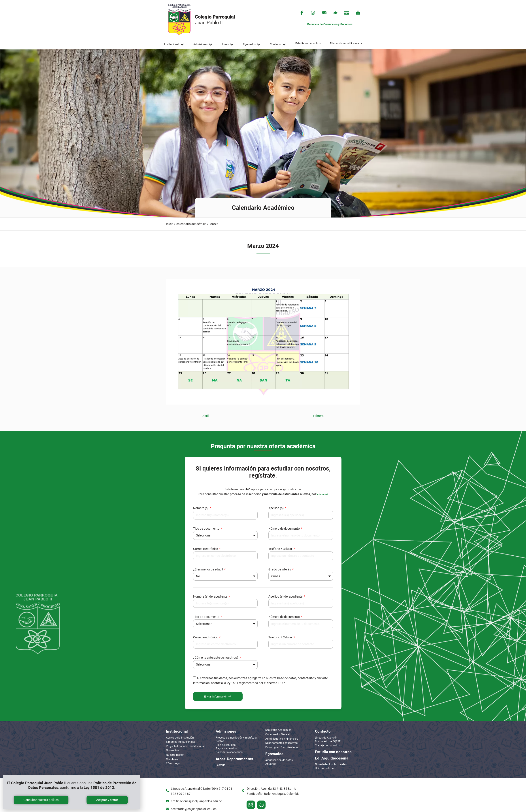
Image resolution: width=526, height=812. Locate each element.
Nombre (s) (201, 508)
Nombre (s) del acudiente (211, 596)
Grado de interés (280, 569)
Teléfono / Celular (281, 549)
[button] (174, 45)
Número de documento (284, 529)
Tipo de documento (207, 529)
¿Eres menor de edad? (208, 569)
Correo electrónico (206, 549)
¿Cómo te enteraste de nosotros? (216, 658)
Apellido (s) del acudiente (286, 596)
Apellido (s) (276, 508)
